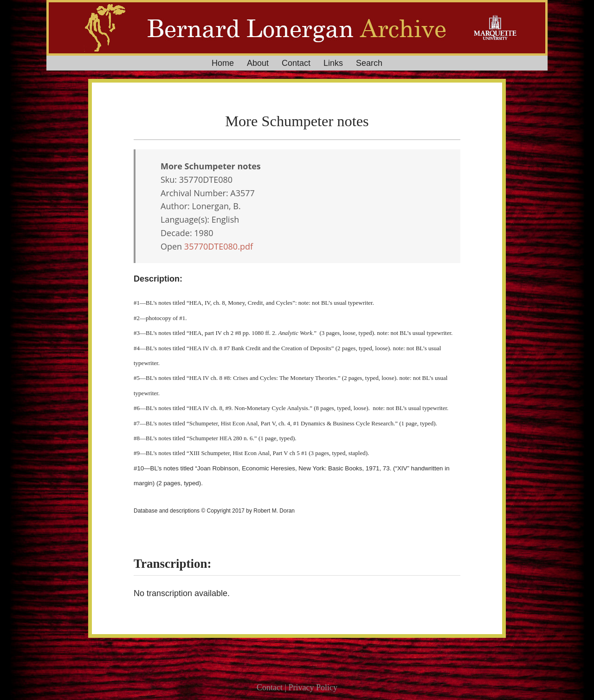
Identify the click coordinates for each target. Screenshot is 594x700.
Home (223, 63)
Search (369, 63)
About (258, 63)
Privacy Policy (313, 687)
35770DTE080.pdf (219, 246)
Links (333, 63)
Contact (296, 63)
